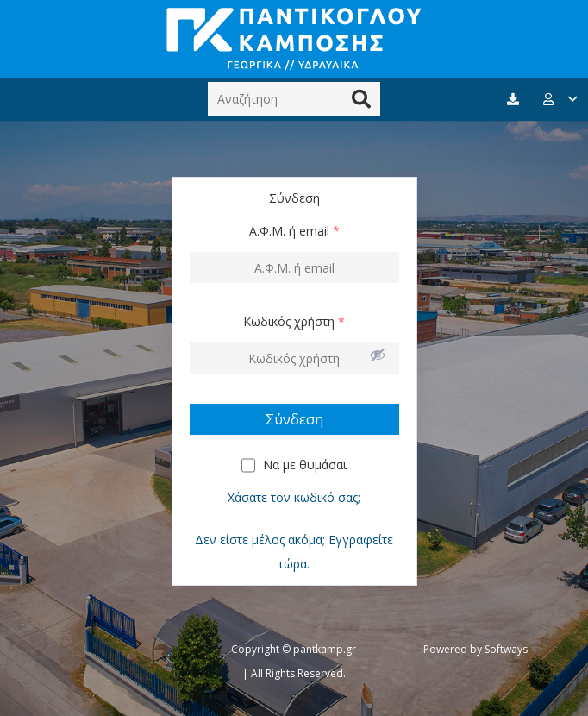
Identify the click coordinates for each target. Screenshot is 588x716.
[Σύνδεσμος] (294, 39)
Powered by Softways (475, 649)
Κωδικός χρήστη (294, 321)
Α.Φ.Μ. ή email (294, 231)
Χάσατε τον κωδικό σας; (294, 497)
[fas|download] (516, 100)
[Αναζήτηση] (294, 99)
